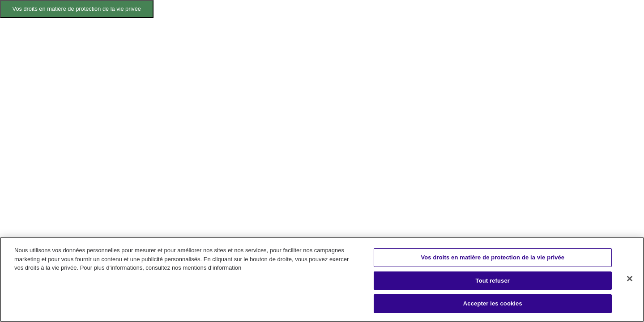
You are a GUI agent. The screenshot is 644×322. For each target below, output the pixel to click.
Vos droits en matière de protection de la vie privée (77, 9)
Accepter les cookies (493, 303)
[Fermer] (630, 279)
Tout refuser (493, 281)
